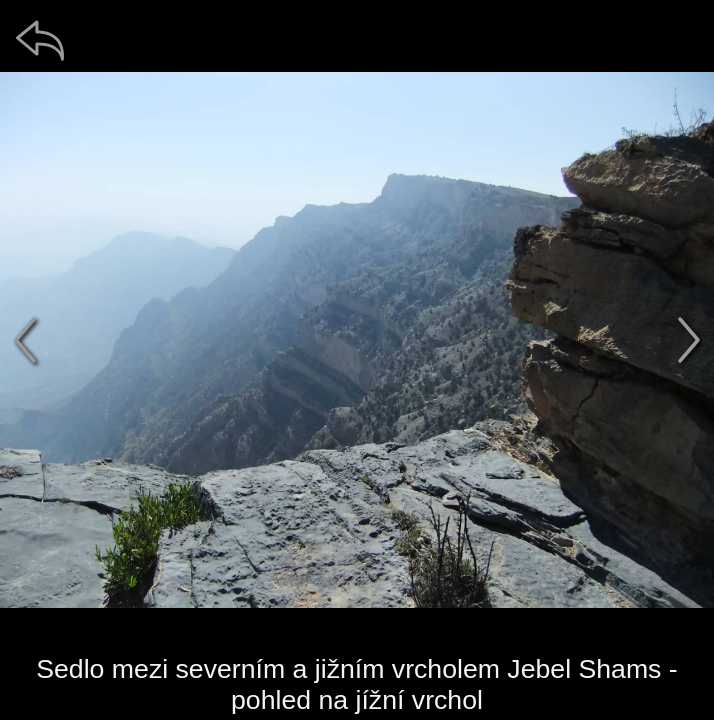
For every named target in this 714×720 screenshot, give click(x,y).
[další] (689, 340)
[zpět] (40, 40)
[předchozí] (25, 340)
